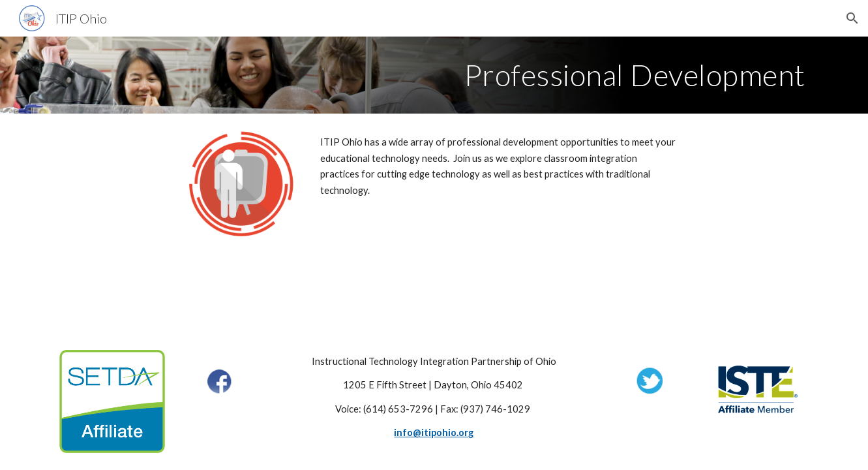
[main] (434, 75)
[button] (852, 18)
